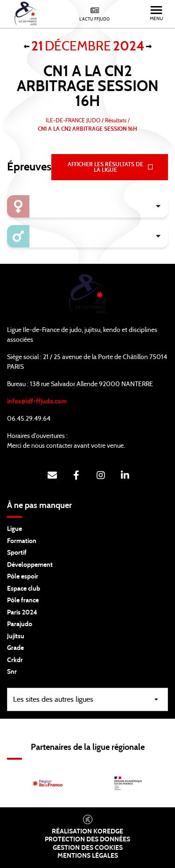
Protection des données (87, 840)
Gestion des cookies (88, 848)
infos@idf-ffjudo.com (37, 402)
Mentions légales (88, 856)
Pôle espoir (23, 577)
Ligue (14, 529)
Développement (30, 565)
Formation (22, 541)
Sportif (17, 553)
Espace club (24, 589)
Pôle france (23, 600)
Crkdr (15, 660)
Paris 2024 (22, 613)
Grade (15, 648)
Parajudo (20, 624)
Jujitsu (16, 636)
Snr (12, 672)
